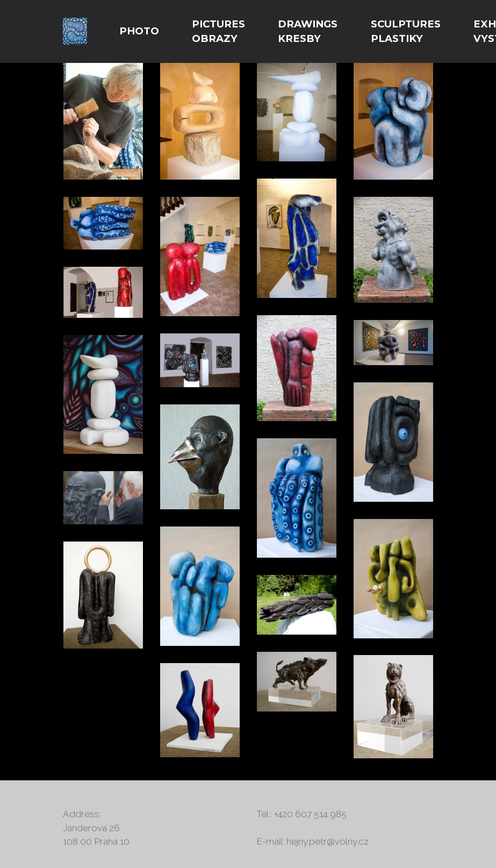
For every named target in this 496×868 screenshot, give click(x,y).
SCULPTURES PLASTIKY (406, 31)
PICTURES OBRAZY (218, 31)
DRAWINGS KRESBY (308, 31)
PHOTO (139, 31)
